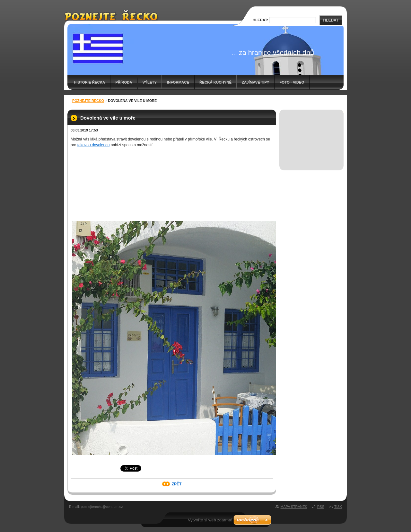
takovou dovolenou (94, 145)
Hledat (331, 20)
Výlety (150, 82)
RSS (321, 507)
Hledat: (260, 20)
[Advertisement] (312, 133)
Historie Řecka (89, 82)
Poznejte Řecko (88, 101)
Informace (178, 82)
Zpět (177, 484)
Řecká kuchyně (215, 82)
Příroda (124, 82)
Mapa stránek (294, 507)
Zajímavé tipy (255, 82)
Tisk (338, 507)
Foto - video (292, 82)
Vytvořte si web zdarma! (210, 520)
